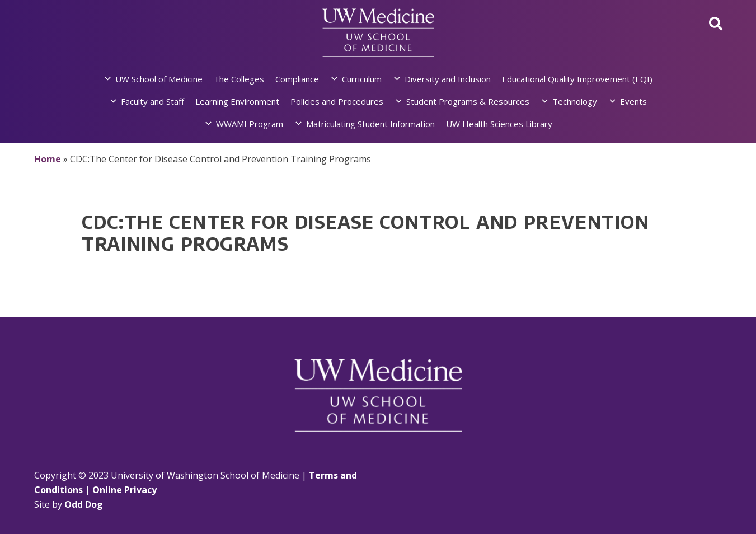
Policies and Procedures (337, 101)
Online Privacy (125, 490)
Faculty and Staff (152, 101)
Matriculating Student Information (370, 124)
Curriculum (362, 79)
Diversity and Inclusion (448, 79)
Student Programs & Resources (468, 101)
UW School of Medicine (159, 79)
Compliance (297, 79)
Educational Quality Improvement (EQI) (577, 79)
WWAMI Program (250, 124)
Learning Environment (237, 101)
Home (48, 159)
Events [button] (633, 101)
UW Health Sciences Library (499, 124)
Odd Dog (84, 504)
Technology (575, 101)
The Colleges (239, 79)
